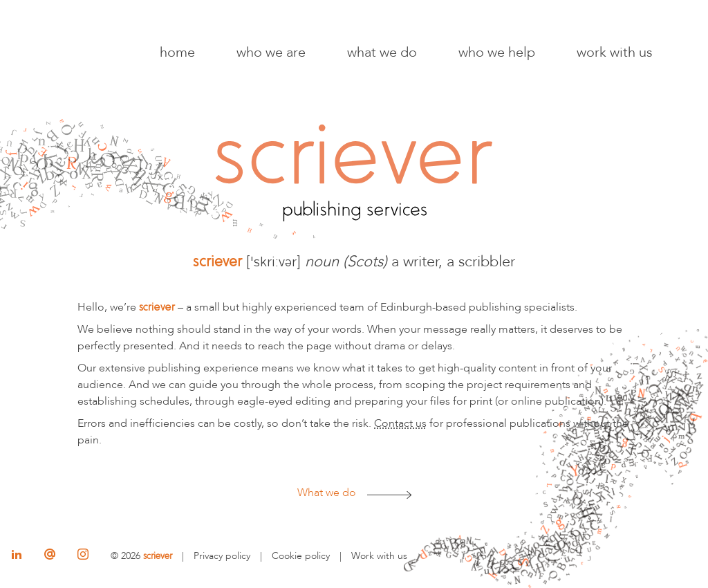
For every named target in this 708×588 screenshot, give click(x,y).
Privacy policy (222, 556)
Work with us (615, 52)
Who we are (271, 52)
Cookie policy (301, 556)
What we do (382, 52)
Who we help (497, 52)
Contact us (400, 423)
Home (177, 52)
